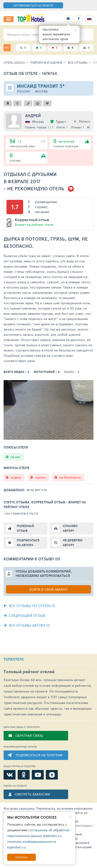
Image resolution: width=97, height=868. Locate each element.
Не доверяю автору (73, 543)
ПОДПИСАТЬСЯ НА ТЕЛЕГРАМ (39, 755)
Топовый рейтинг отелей (29, 672)
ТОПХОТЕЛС (14, 659)
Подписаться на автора (28, 543)
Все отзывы (78, 62)
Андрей (33, 116)
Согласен (22, 857)
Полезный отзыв (25, 528)
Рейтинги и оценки (46, 62)
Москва (41, 91)
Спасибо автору (70, 528)
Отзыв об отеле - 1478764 (30, 73)
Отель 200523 (14, 62)
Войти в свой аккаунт (49, 589)
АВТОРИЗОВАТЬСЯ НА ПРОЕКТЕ (33, 5)
